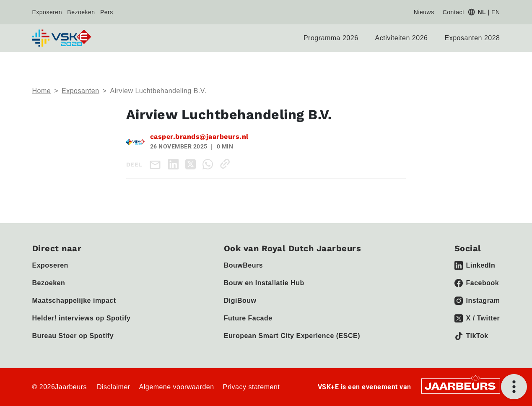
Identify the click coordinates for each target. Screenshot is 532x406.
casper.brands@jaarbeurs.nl (199, 137)
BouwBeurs (243, 265)
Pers (107, 12)
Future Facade (248, 318)
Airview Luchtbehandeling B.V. (158, 91)
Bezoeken (81, 12)
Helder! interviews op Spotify (82, 318)
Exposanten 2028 (472, 38)
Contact (454, 12)
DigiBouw (240, 301)
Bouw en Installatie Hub (264, 283)
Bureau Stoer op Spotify (73, 336)
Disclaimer (114, 387)
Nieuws (424, 12)
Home (42, 91)
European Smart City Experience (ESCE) (292, 336)
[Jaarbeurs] (461, 385)
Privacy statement (252, 387)
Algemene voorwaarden (177, 387)
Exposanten (80, 91)
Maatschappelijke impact (74, 301)
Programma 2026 (331, 38)
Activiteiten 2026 (402, 38)
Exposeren (47, 12)
